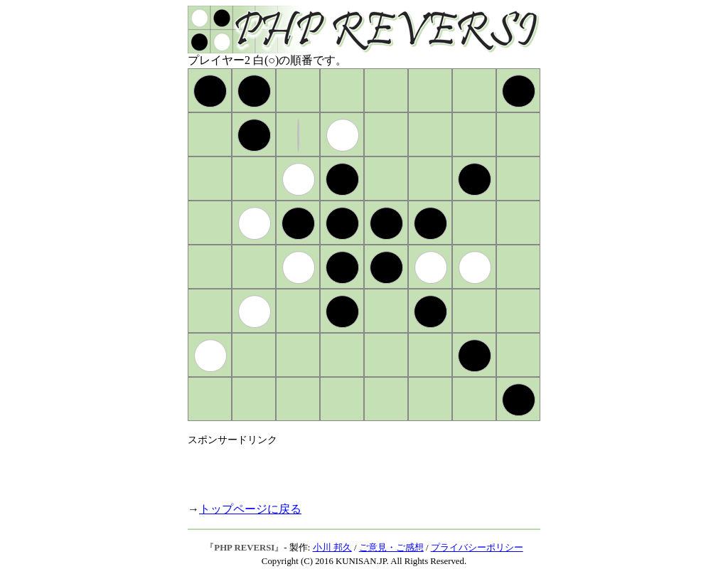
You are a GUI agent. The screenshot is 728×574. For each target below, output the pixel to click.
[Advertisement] (354, 468)
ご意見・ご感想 (391, 548)
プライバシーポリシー (477, 548)
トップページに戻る (250, 509)
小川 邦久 (332, 548)
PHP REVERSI (244, 548)
